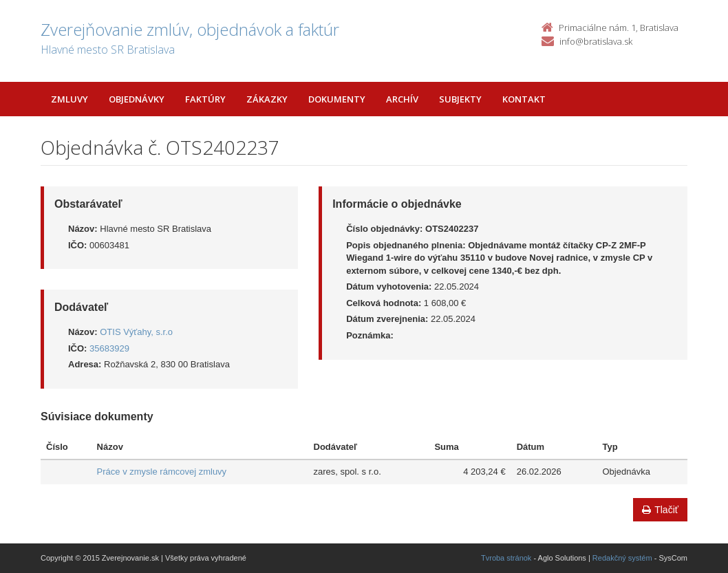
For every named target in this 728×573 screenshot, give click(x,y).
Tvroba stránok (506, 558)
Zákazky (267, 99)
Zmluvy (69, 99)
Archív (402, 99)
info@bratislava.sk (596, 41)
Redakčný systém (622, 558)
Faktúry (205, 99)
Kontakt (524, 99)
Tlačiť (660, 510)
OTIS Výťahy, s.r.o (136, 332)
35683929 (109, 348)
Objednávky (137, 99)
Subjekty (460, 99)
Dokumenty (337, 99)
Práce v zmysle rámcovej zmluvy (162, 472)
